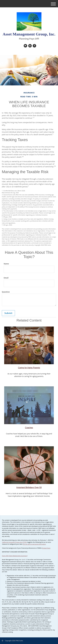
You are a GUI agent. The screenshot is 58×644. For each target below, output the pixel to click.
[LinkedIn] (30, 46)
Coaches (29, 428)
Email (6, 278)
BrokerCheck (46, 548)
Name (6, 264)
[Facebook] (34, 46)
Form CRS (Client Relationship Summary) (15, 556)
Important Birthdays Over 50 (29, 487)
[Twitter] (25, 46)
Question (6, 292)
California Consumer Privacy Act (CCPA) (14, 542)
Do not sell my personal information (34, 544)
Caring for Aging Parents (29, 368)
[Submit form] (8, 313)
